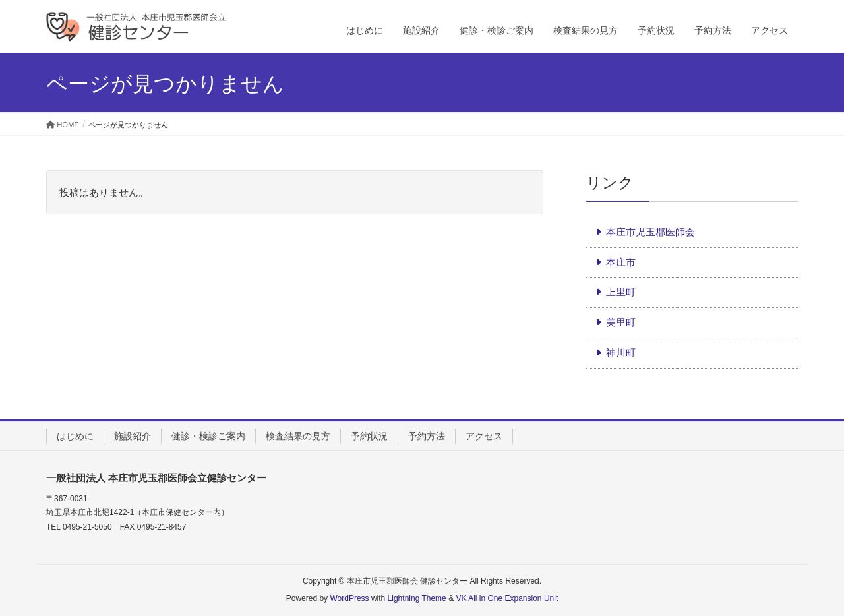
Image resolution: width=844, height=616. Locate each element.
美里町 (621, 322)
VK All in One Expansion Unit (507, 598)
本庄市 (621, 262)
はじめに (75, 436)
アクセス (484, 436)
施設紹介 (133, 436)
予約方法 (427, 436)
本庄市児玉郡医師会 (650, 232)
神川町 (621, 353)
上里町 (621, 292)
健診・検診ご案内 (208, 436)
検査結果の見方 (298, 436)
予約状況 (369, 436)
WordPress (349, 598)
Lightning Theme (417, 598)
